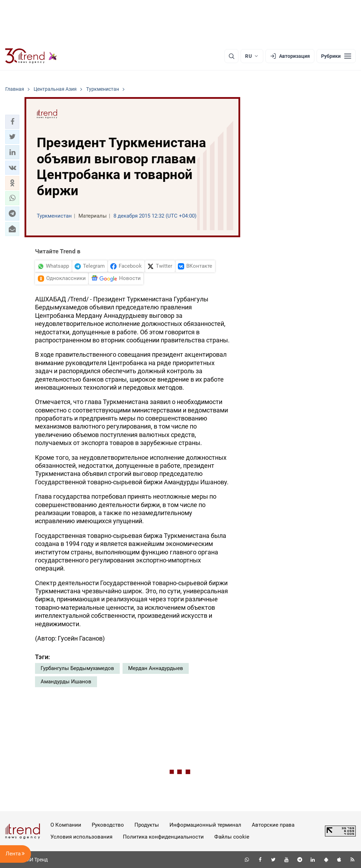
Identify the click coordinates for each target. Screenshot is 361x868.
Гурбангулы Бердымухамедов (77, 668)
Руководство (108, 825)
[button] (12, 122)
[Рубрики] (336, 56)
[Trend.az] (31, 56)
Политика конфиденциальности (163, 837)
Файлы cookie (232, 837)
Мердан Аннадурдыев (156, 668)
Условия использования (81, 837)
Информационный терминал (205, 825)
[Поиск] (231, 56)
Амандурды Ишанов (66, 682)
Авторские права (273, 825)
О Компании (66, 825)
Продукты (147, 825)
